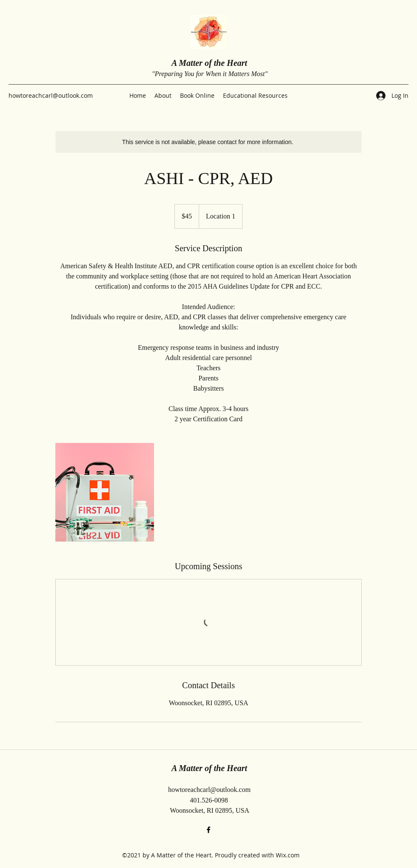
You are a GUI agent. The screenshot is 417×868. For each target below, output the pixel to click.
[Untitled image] (105, 492)
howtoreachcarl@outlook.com (51, 95)
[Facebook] (208, 830)
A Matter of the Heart (209, 63)
